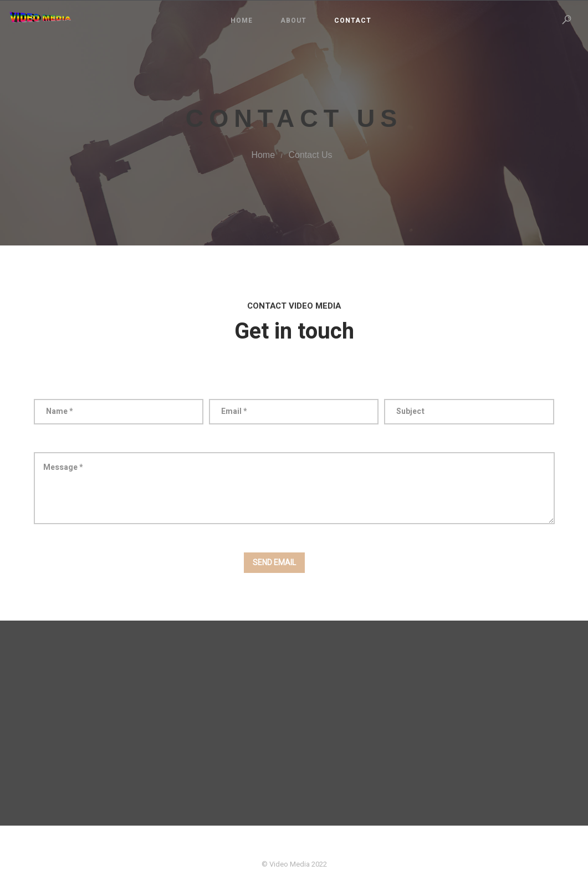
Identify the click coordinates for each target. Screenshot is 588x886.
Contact (353, 21)
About (293, 21)
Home (242, 21)
